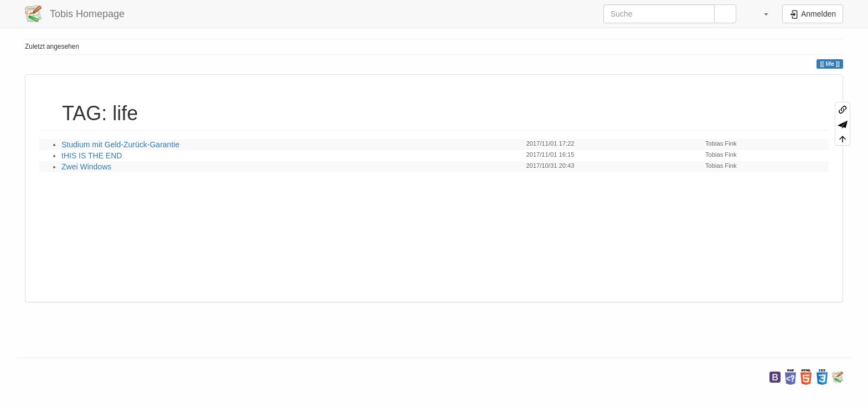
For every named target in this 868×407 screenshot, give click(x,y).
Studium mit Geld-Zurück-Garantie (120, 145)
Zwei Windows (86, 167)
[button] (761, 14)
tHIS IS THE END (92, 156)
